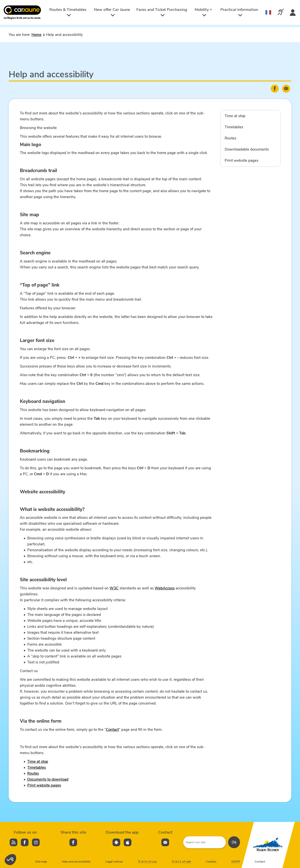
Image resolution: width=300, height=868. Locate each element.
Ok (234, 842)
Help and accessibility (76, 862)
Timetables (37, 767)
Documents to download (48, 779)
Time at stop (38, 762)
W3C (114, 588)
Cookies (211, 862)
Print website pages (44, 785)
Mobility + (203, 12)
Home (36, 35)
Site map (41, 862)
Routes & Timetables (68, 12)
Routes (33, 773)
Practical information (239, 12)
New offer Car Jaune (112, 12)
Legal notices (114, 862)
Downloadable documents (247, 149)
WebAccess (165, 588)
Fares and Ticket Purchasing (162, 12)
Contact (112, 730)
